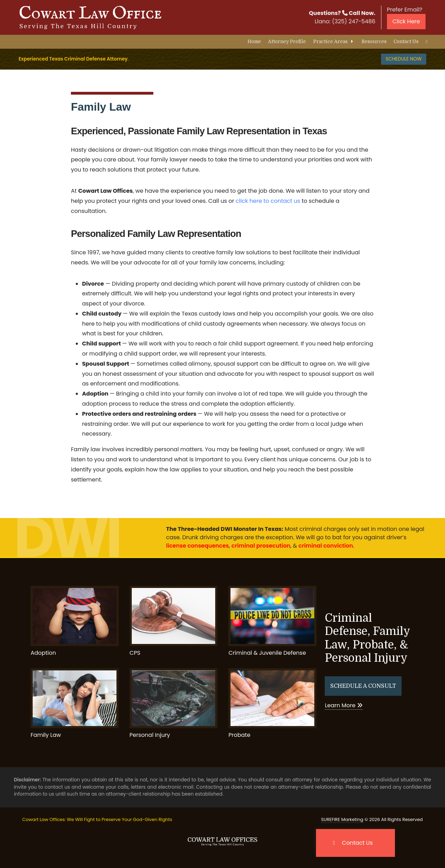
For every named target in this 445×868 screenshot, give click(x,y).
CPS (174, 621)
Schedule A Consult (363, 686)
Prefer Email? (406, 18)
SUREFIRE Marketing (342, 819)
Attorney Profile (287, 42)
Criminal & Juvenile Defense (272, 621)
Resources (374, 42)
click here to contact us (268, 201)
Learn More (343, 705)
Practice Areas (334, 42)
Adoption (75, 621)
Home (254, 42)
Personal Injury (174, 704)
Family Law (101, 107)
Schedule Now (404, 59)
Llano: (345, 21)
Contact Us (406, 42)
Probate (272, 704)
